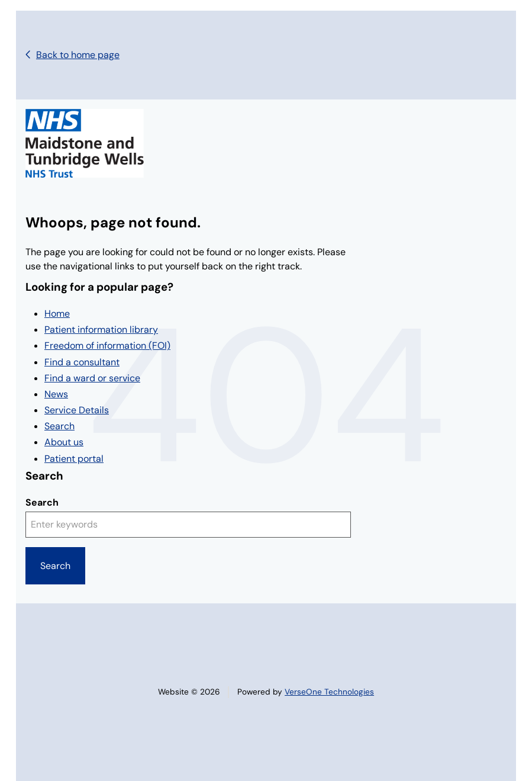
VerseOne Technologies (329, 692)
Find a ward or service (92, 378)
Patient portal (74, 459)
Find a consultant (82, 362)
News (56, 394)
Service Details (77, 410)
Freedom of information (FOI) (107, 345)
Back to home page (78, 55)
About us (64, 442)
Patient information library (101, 330)
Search (59, 426)
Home (57, 314)
